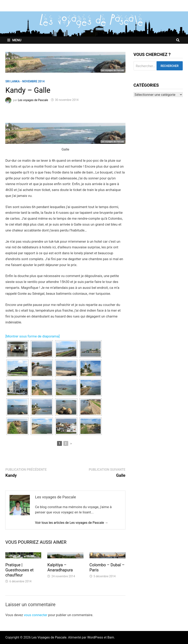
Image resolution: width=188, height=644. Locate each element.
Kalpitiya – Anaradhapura (60, 567)
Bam (111, 637)
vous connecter (36, 615)
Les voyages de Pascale (33, 100)
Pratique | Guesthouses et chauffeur (19, 570)
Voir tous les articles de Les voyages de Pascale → (71, 523)
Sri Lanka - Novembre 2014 (25, 81)
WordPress (95, 637)
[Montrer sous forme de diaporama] (32, 336)
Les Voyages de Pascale (49, 637)
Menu (14, 40)
